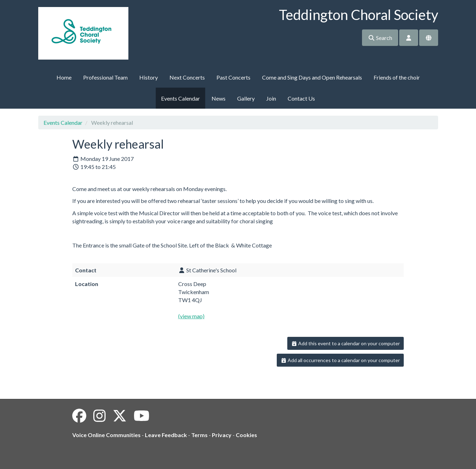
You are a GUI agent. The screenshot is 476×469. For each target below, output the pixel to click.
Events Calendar (180, 98)
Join (271, 98)
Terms (199, 435)
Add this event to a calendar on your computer (346, 343)
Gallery (246, 98)
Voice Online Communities (106, 435)
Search (380, 38)
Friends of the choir (397, 77)
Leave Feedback (166, 435)
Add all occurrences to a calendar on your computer (340, 360)
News (219, 98)
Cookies (246, 435)
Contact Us (301, 98)
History (149, 77)
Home (64, 77)
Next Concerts (187, 77)
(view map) (191, 316)
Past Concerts (233, 77)
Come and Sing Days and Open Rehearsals (312, 77)
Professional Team (105, 77)
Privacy (222, 435)
